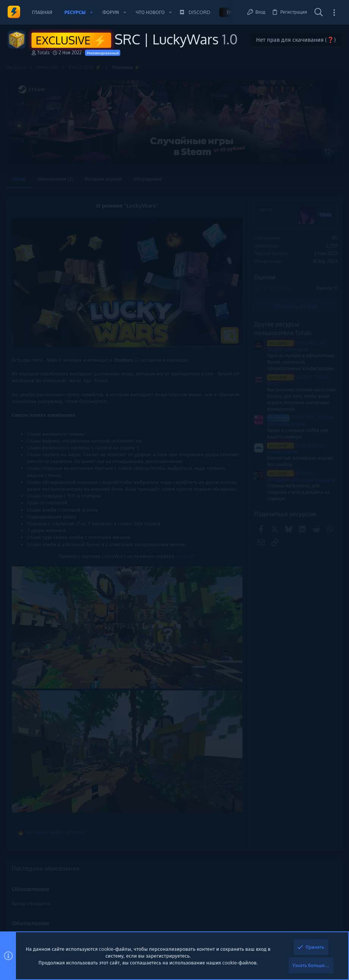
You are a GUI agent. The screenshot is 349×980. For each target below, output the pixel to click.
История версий (105, 178)
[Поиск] (319, 13)
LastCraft (76, 586)
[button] (91, 12)
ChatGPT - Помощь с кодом (292, 336)
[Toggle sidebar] (334, 12)
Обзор (20, 178)
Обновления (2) (57, 178)
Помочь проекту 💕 (282, 210)
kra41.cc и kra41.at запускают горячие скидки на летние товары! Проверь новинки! (296, 356)
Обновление (32, 806)
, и (56, 750)
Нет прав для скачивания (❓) (296, 40)
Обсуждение (149, 178)
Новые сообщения (281, 282)
